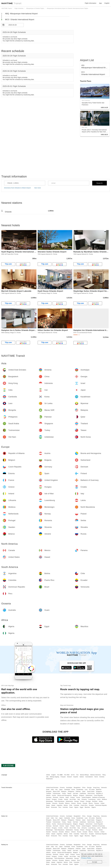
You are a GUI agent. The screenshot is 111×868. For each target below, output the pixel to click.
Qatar (84, 792)
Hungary (54, 799)
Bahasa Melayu (84, 775)
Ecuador (91, 805)
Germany (49, 797)
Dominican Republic (101, 805)
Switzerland (89, 795)
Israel (48, 790)
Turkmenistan (57, 793)
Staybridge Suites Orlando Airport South (92, 291)
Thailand (49, 793)
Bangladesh (77, 788)
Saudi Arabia (91, 792)
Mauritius (87, 807)
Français (63, 777)
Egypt (81, 807)
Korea (73, 790)
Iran (56, 790)
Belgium (75, 795)
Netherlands (69, 801)
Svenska (102, 777)
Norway (77, 801)
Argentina (60, 805)
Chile (71, 805)
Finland (73, 797)
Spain (67, 797)
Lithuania (84, 799)
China (84, 788)
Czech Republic (98, 795)
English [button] (107, 3)
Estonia (62, 797)
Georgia (89, 788)
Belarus (67, 803)
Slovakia (61, 803)
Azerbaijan (69, 788)
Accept (95, 862)
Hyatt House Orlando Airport (50, 291)
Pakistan (78, 792)
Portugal (88, 801)
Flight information (91, 3)
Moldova (104, 799)
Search (100, 183)
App (100, 3)
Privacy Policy (86, 858)
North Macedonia (59, 801)
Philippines (71, 792)
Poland (82, 801)
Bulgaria (82, 795)
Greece (48, 799)
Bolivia (66, 805)
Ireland (66, 799)
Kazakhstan (80, 790)
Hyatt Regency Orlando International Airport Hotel (24, 252)
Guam (71, 807)
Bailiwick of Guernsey (99, 797)
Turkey (64, 793)
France (78, 797)
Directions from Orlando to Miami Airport (18, 188)
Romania (95, 801)
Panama (97, 803)
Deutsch (69, 777)
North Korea (91, 793)
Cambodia (67, 790)
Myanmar (99, 790)
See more (38, 188)
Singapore (99, 792)
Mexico (91, 803)
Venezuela (54, 807)
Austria (54, 795)
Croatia (60, 799)
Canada (85, 803)
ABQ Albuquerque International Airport (21, 14)
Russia (79, 803)
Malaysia (64, 792)
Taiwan (69, 793)
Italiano (82, 777)
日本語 (48, 775)
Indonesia (104, 788)
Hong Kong (96, 788)
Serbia (101, 801)
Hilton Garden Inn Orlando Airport (53, 330)
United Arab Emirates (52, 788)
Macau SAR (56, 792)
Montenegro (50, 801)
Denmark (56, 797)
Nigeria (94, 807)
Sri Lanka (92, 790)
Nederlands (49, 779)
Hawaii (53, 805)
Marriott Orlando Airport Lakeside (16, 291)
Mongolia (49, 792)
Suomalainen (89, 777)
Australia (65, 807)
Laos (86, 790)
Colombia (76, 805)
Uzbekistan (83, 793)
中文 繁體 (60, 775)
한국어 (73, 775)
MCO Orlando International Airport (20, 20)
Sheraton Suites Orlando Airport (52, 252)
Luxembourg (92, 799)
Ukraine (73, 803)
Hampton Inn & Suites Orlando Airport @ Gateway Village (27, 330)
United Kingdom (86, 797)
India (52, 790)
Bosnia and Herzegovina (65, 795)
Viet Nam (75, 793)
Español (76, 777)
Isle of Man (73, 799)
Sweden (48, 803)
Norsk (96, 777)
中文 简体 (67, 775)
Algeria (76, 807)
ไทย (77, 775)
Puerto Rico (84, 805)
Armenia (62, 788)
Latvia (99, 799)
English (54, 775)
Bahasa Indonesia (96, 775)
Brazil (48, 807)
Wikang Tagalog (55, 777)
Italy (79, 799)
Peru (60, 807)
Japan (61, 790)
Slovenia (55, 803)
